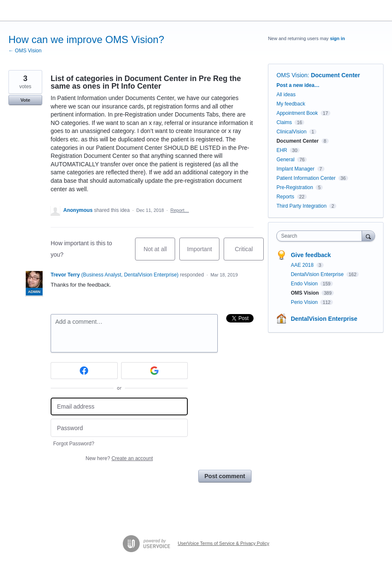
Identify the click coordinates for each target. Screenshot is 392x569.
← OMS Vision (25, 51)
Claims (284, 122)
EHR (282, 150)
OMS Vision (292, 75)
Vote (25, 100)
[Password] (119, 428)
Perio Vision (305, 302)
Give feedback (311, 255)
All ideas (286, 95)
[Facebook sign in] (84, 371)
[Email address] (119, 407)
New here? (119, 458)
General (285, 160)
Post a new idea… (298, 85)
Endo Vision (305, 284)
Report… (180, 210)
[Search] (368, 236)
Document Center (336, 75)
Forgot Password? (74, 444)
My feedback (291, 104)
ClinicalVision (291, 132)
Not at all (159, 253)
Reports (285, 197)
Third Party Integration (301, 206)
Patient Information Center (306, 178)
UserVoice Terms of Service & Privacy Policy (223, 543)
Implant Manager (295, 169)
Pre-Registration (295, 187)
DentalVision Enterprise (318, 274)
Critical (249, 253)
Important (203, 253)
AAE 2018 (303, 265)
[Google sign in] (155, 371)
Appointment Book (297, 113)
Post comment (225, 476)
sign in (337, 38)
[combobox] (321, 236)
